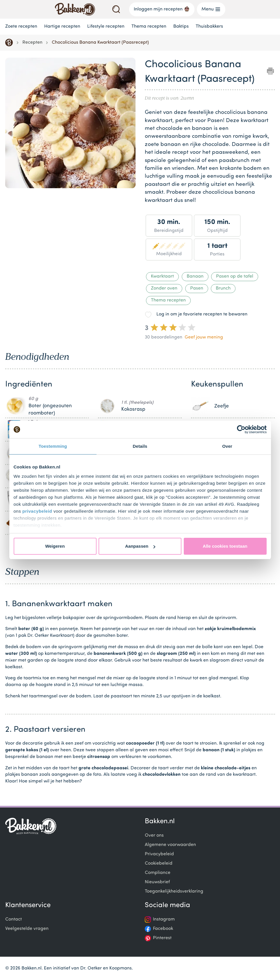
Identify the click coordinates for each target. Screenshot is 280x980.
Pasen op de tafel (235, 276)
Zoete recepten (21, 27)
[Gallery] (70, 124)
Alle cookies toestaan (225, 546)
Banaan (195, 276)
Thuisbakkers (209, 27)
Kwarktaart (162, 276)
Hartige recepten (62, 27)
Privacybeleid (159, 854)
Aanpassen (140, 546)
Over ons (154, 836)
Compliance (158, 873)
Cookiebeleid (159, 863)
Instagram (164, 919)
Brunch (223, 288)
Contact (14, 919)
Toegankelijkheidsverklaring (174, 891)
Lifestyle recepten (106, 27)
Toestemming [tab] (53, 446)
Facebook (163, 929)
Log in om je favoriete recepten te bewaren (202, 314)
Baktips (181, 27)
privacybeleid (37, 511)
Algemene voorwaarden (170, 845)
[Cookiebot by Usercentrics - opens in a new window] (241, 429)
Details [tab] (140, 446)
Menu (211, 9)
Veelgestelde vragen (27, 929)
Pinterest (162, 938)
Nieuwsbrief (157, 882)
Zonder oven (164, 288)
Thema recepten (149, 27)
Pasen (197, 288)
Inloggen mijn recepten (162, 9)
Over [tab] (227, 446)
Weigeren (55, 546)
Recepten (32, 43)
